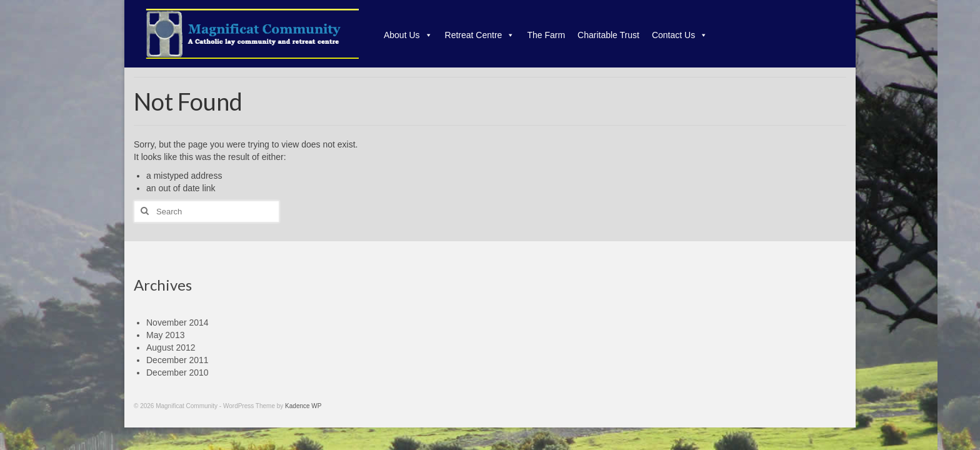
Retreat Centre (480, 35)
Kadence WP (303, 406)
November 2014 (177, 322)
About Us (408, 35)
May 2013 (165, 335)
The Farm (546, 35)
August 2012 (171, 347)
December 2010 (177, 372)
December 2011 (177, 360)
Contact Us (680, 35)
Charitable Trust (608, 35)
